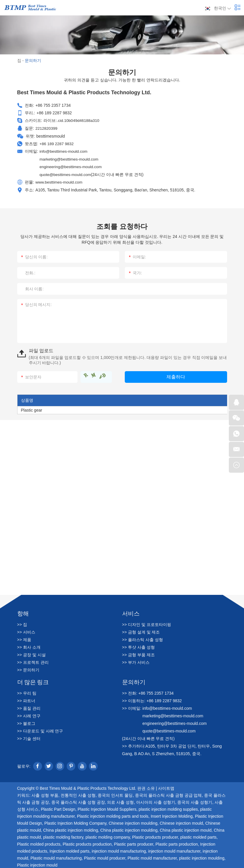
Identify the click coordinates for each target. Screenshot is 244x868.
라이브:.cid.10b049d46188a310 (72, 120)
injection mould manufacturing (119, 850)
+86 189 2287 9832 (57, 143)
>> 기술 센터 (29, 737)
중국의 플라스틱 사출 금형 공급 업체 (168, 794)
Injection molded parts (70, 850)
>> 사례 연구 (29, 714)
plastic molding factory (63, 836)
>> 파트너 (26, 699)
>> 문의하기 (28, 668)
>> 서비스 (26, 631)
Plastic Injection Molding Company (75, 822)
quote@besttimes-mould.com (66, 173)
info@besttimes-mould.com (64, 150)
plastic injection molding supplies (168, 808)
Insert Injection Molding (172, 815)
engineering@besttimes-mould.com (71, 166)
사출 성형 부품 (45, 794)
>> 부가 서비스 (136, 661)
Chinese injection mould (181, 822)
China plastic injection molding (71, 829)
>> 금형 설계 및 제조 (141, 631)
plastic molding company (108, 836)
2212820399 (47, 128)
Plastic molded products (39, 843)
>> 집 (22, 623)
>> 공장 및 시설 (31, 653)
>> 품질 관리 (29, 707)
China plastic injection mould (186, 829)
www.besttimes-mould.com (60, 181)
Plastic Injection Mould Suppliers (107, 808)
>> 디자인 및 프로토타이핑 (147, 623)
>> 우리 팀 (27, 692)
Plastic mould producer (105, 857)
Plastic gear (32, 409)
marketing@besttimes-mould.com (70, 158)
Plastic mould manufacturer (152, 857)
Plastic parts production (177, 843)
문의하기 (33, 61)
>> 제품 (24, 638)
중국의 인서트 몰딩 (115, 794)
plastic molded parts (198, 836)
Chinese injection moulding (133, 822)
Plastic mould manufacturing (56, 857)
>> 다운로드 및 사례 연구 (40, 730)
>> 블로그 (26, 722)
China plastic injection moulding (129, 829)
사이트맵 (166, 787)
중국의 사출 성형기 (195, 801)
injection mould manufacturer (174, 850)
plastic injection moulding (202, 857)
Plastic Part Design (58, 808)
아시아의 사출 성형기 (156, 801)
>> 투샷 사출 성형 (138, 646)
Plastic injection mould (37, 864)
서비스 (131, 612)
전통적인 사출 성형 (78, 794)
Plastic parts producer (134, 843)
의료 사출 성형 (120, 801)
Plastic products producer (155, 836)
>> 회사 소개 (29, 646)
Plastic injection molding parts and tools (113, 815)
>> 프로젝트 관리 (33, 661)
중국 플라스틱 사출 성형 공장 (78, 801)
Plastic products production (87, 843)
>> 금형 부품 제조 (138, 653)
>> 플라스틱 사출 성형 (143, 638)
